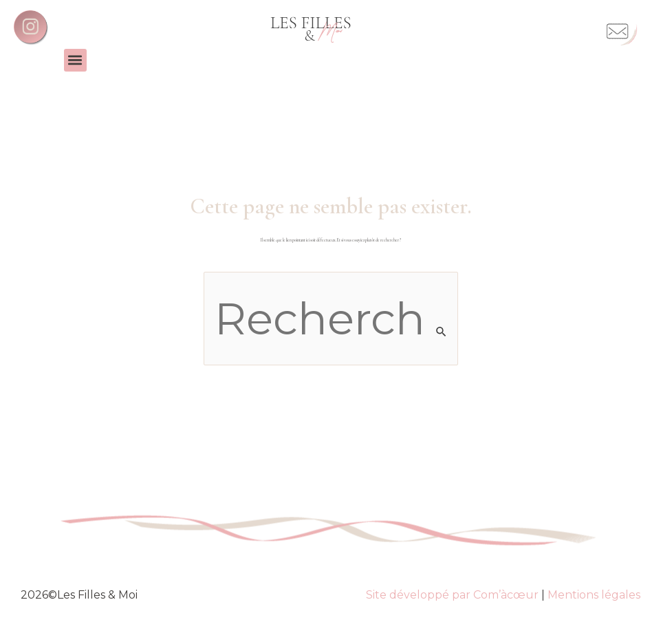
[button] (75, 60)
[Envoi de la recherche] (442, 332)
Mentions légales (594, 595)
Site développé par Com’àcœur (452, 595)
